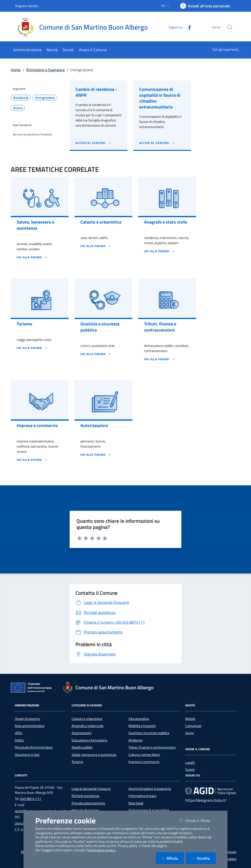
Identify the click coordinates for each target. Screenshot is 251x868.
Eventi (190, 770)
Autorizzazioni (82, 733)
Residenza (21, 98)
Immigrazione (45, 98)
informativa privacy (101, 850)
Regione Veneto (27, 6)
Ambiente (135, 740)
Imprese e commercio (144, 762)
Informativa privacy (142, 796)
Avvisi (190, 733)
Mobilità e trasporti (142, 726)
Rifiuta (173, 858)
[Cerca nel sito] (230, 27)
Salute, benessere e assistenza (94, 755)
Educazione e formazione (89, 740)
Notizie (190, 719)
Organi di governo (27, 719)
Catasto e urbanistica (87, 719)
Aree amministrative (30, 726)
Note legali (136, 803)
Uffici (19, 733)
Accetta (204, 858)
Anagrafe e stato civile (88, 726)
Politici (19, 740)
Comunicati (193, 726)
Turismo (77, 762)
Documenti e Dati (27, 755)
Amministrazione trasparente (150, 789)
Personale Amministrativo (34, 747)
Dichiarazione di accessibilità (149, 810)
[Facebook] (188, 27)
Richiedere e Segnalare (45, 70)
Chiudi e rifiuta (197, 820)
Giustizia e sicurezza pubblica (149, 733)
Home (16, 70)
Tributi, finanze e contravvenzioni (152, 747)
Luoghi (190, 762)
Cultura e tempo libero (144, 755)
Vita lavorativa (139, 719)
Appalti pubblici (82, 747)
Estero (18, 108)
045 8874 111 (31, 799)
